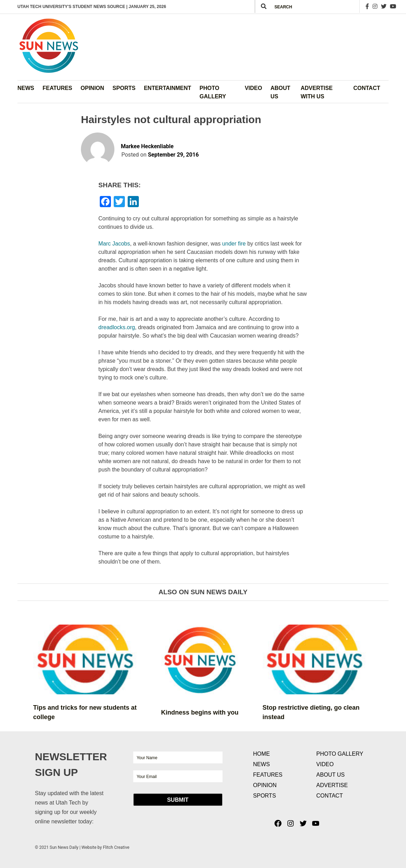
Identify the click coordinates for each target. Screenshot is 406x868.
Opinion (92, 88)
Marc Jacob (114, 244)
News (26, 88)
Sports (124, 88)
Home (262, 754)
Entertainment (167, 88)
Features (57, 88)
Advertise (332, 785)
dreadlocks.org (117, 327)
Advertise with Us (317, 92)
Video (254, 88)
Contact (367, 88)
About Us (280, 92)
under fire (234, 244)
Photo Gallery (213, 92)
